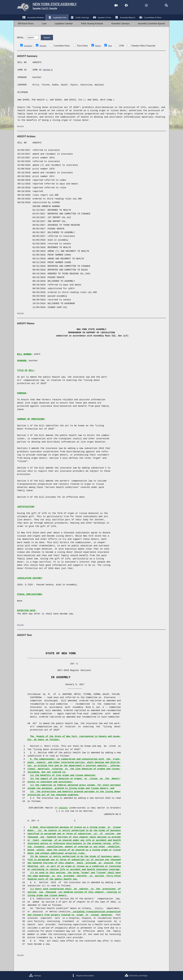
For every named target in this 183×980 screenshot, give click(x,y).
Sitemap (35, 975)
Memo (99, 53)
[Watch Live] (110, 6)
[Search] (162, 6)
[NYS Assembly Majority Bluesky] (151, 6)
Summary (28, 53)
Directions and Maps (136, 975)
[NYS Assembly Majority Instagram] (141, 6)
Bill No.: (21, 43)
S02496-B (48, 77)
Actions (43, 53)
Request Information (83, 975)
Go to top (21, 133)
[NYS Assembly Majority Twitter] (130, 6)
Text (111, 53)
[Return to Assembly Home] (53, 8)
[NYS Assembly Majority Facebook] (120, 6)
